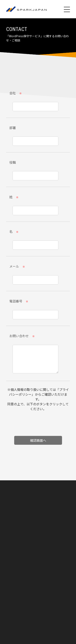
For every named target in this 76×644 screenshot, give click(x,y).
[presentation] (38, 425)
